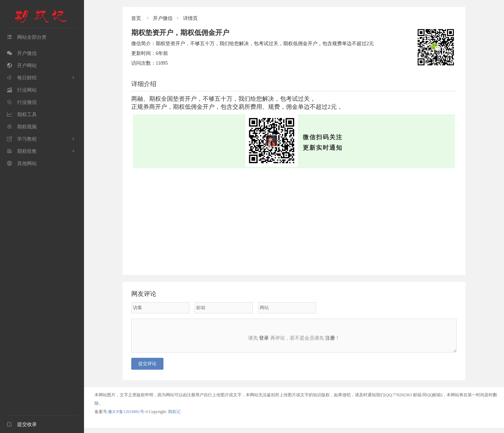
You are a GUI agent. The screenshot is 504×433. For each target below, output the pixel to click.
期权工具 (22, 115)
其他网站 (22, 164)
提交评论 (147, 369)
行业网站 (22, 90)
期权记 (174, 417)
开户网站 (22, 66)
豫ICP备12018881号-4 (128, 417)
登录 (264, 338)
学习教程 (22, 139)
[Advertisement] (294, 221)
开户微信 (22, 53)
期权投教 (22, 151)
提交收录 (22, 424)
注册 (330, 338)
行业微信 (22, 102)
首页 (136, 18)
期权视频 (22, 127)
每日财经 (22, 78)
